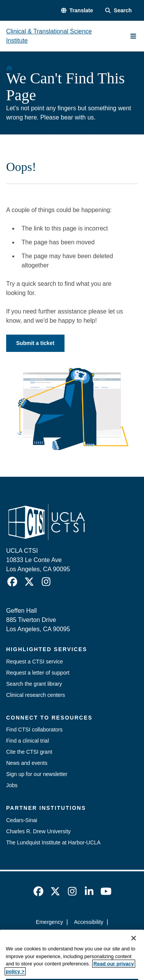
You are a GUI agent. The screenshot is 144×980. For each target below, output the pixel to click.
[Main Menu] (133, 36)
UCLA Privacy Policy (70, 936)
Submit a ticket (35, 343)
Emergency (49, 922)
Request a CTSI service (35, 662)
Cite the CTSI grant (29, 752)
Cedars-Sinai (22, 820)
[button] (77, 11)
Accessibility (89, 922)
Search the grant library (34, 684)
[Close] (134, 947)
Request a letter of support (38, 673)
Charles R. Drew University (38, 831)
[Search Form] (118, 11)
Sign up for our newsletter (37, 774)
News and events (27, 763)
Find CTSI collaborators (34, 730)
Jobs (12, 785)
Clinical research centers (36, 695)
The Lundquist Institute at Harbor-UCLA (53, 842)
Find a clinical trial (27, 741)
